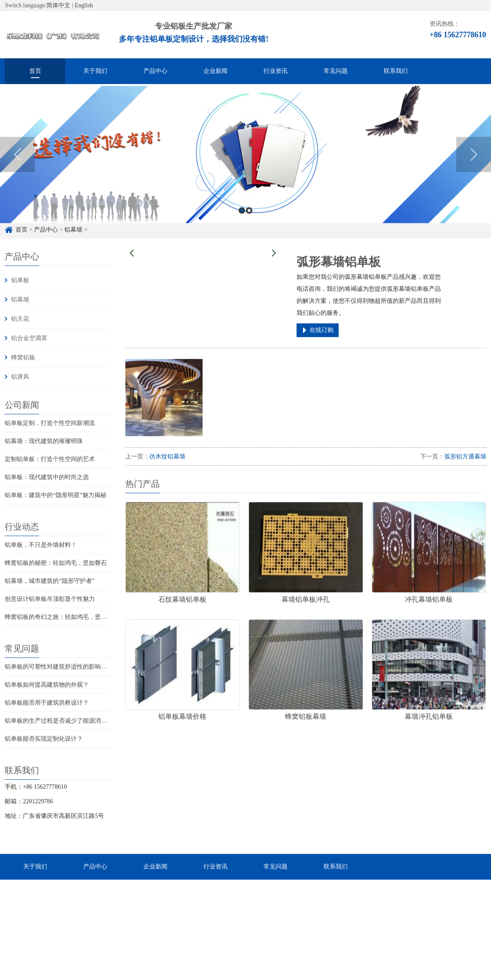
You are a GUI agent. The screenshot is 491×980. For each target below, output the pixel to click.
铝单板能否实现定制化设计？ (44, 739)
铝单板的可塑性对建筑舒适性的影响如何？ (62, 667)
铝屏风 (20, 377)
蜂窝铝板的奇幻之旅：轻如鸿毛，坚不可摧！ (65, 617)
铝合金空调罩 (29, 338)
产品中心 (155, 71)
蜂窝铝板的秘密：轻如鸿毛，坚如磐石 (56, 563)
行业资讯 (276, 71)
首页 (35, 71)
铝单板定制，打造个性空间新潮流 (50, 423)
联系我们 (396, 71)
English (84, 5)
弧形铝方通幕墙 (465, 457)
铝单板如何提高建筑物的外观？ (47, 685)
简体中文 (58, 5)
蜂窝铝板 (23, 357)
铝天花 (20, 319)
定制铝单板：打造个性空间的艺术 (50, 459)
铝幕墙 (20, 300)
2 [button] (249, 219)
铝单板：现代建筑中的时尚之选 (47, 477)
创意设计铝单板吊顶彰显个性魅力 (50, 599)
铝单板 (20, 280)
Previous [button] (17, 163)
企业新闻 (215, 71)
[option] (245, 163)
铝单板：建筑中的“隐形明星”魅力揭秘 (55, 495)
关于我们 (95, 71)
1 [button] (242, 219)
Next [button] (474, 163)
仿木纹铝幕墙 (167, 457)
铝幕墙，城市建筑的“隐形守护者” (49, 581)
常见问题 (336, 71)
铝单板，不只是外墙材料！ (41, 545)
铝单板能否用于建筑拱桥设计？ (47, 703)
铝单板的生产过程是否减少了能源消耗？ (59, 721)
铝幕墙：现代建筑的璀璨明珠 (44, 441)
